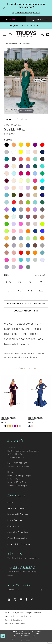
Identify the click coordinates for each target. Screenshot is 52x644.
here (28, 641)
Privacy (29, 616)
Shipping (19, 616)
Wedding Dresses (17, 508)
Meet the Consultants (19, 532)
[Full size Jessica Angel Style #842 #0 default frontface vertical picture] (26, 81)
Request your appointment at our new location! (26, 5)
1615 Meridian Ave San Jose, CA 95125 (26, 13)
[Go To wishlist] (11, 34)
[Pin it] (22, 119)
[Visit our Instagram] (9, 600)
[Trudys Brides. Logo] (26, 34)
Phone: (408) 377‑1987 (17, 463)
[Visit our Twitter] (15, 600)
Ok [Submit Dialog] (3, 636)
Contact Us (13, 526)
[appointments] (26, 26)
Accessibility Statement (20, 544)
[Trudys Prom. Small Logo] (13, 19)
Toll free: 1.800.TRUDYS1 (18, 467)
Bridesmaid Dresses (18, 514)
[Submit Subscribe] (41, 590)
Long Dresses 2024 (25, 43)
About (11, 502)
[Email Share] (26, 119)
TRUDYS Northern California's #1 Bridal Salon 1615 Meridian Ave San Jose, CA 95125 (23, 453)
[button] (48, 34)
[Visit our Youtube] (21, 600)
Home (6, 43)
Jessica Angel (13, 43)
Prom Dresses (15, 520)
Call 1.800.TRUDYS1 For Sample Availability (26, 303)
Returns (8, 616)
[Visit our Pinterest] (32, 600)
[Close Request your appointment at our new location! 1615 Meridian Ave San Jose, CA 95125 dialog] (3, 8)
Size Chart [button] (40, 275)
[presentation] (12, 393)
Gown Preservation (18, 538)
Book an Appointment (26, 311)
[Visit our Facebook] (27, 600)
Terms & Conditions (14, 620)
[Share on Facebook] (15, 119)
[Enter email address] (25, 590)
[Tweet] (18, 119)
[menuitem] (13, 19)
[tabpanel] (26, 81)
